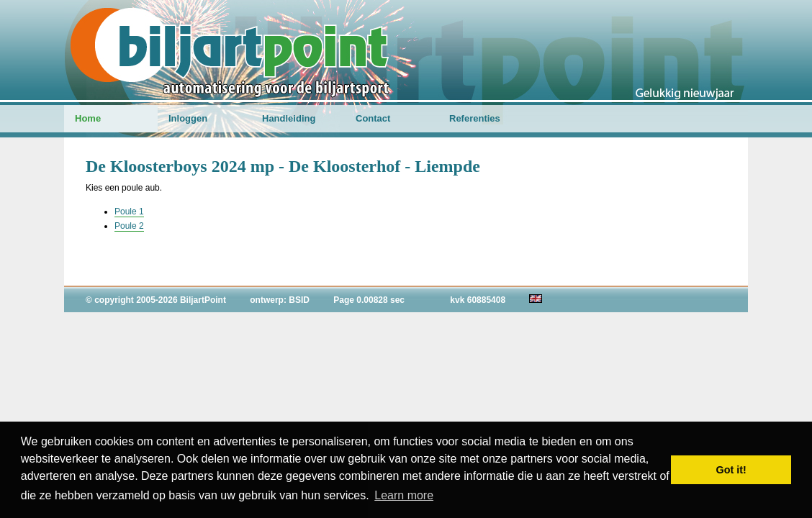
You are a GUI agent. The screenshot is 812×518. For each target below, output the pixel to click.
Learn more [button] (404, 495)
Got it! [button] (731, 470)
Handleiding (289, 118)
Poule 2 (129, 226)
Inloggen (188, 118)
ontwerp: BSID (280, 300)
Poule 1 (129, 212)
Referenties (475, 118)
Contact (373, 118)
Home (88, 118)
